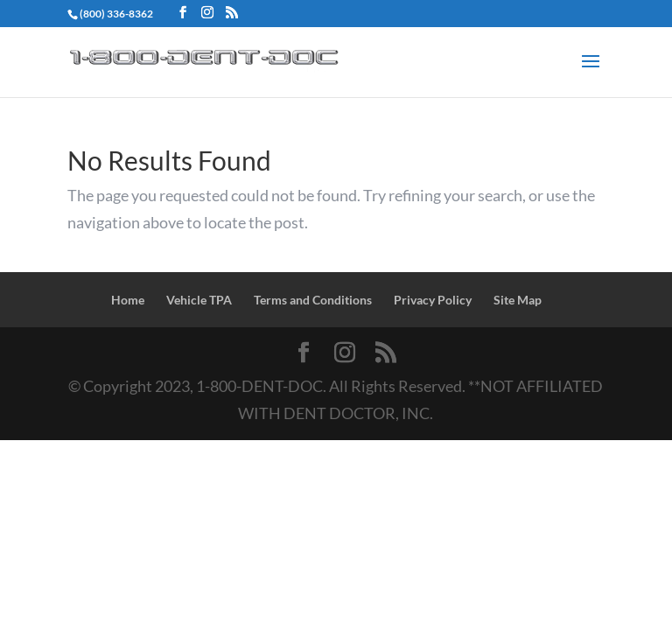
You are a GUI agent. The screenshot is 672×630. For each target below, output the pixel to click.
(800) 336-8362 (116, 14)
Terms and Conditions (313, 300)
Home (128, 300)
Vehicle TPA (199, 300)
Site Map (518, 300)
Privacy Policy (433, 300)
